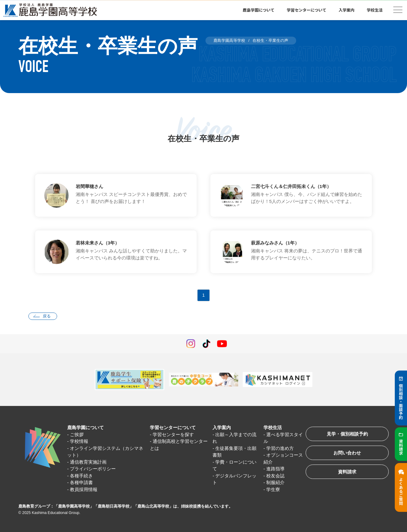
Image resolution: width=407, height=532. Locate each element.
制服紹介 (275, 482)
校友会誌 (275, 476)
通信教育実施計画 (88, 462)
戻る (47, 316)
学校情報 (79, 441)
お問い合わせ (347, 453)
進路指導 (275, 469)
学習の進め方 (280, 448)
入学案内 (347, 10)
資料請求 (347, 472)
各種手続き (81, 476)
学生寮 (273, 489)
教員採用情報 (84, 489)
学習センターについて (307, 10)
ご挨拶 (77, 434)
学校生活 (375, 10)
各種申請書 (81, 482)
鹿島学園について (259, 10)
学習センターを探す (173, 434)
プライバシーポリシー (93, 469)
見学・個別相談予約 (347, 434)
